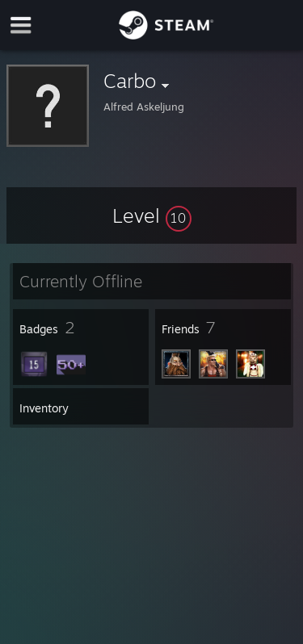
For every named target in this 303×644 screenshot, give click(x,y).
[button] (152, 215)
